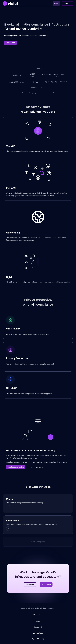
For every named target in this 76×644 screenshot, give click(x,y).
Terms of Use (38, 633)
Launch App (10, 43)
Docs (56, 3)
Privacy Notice (38, 627)
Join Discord (46, 585)
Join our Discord (37, 467)
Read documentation (16, 467)
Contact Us (30, 585)
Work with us (38, 615)
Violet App (67, 3)
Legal (38, 621)
